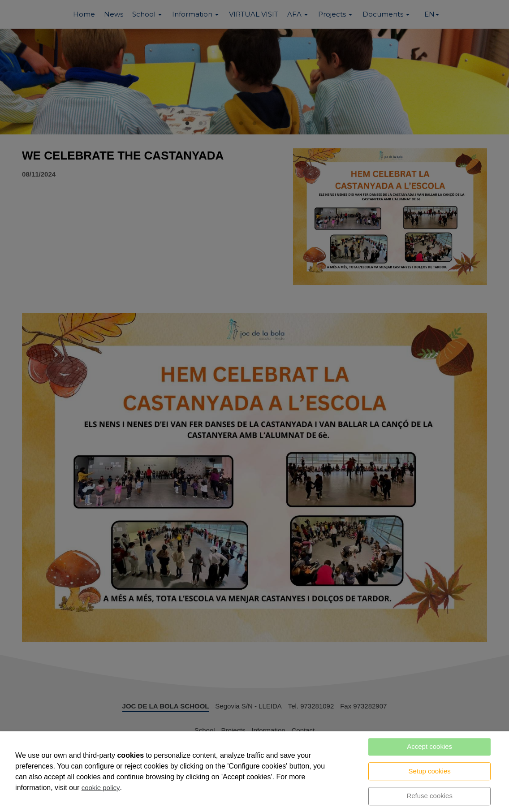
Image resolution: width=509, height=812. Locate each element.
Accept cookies (429, 746)
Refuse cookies (429, 796)
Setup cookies (430, 771)
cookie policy (101, 788)
